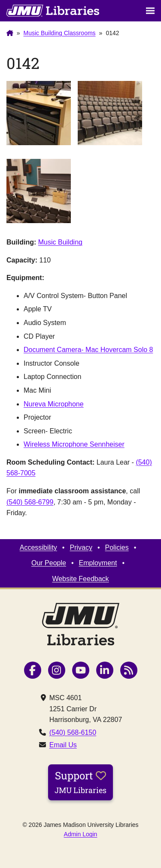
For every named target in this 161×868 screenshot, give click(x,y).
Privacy (81, 547)
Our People (49, 563)
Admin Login (81, 834)
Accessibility (38, 547)
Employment (98, 563)
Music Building (60, 242)
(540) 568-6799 (30, 502)
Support (80, 782)
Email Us (63, 745)
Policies (117, 547)
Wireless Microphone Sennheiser (74, 444)
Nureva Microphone (54, 404)
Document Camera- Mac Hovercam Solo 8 (88, 350)
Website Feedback (80, 579)
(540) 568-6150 (73, 732)
